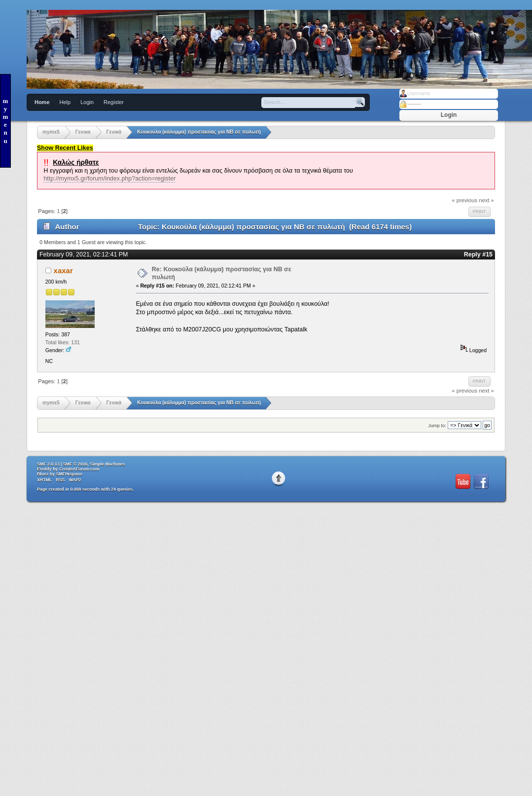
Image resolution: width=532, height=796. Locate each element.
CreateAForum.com (79, 469)
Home (42, 102)
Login (87, 102)
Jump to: (437, 425)
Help (65, 102)
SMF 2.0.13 (48, 464)
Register (114, 102)
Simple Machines (107, 464)
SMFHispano (69, 474)
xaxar (63, 271)
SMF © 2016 (75, 464)
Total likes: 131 (63, 342)
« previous (464, 200)
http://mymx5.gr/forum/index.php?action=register (109, 179)
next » (486, 200)
